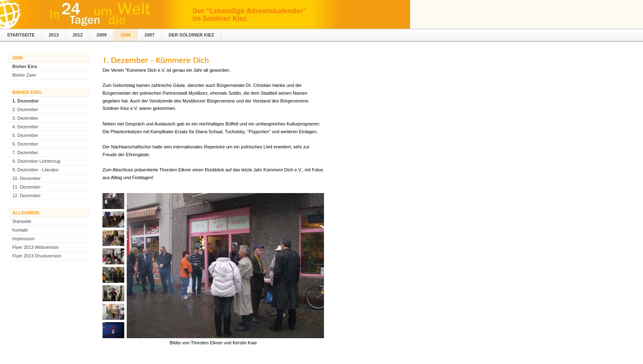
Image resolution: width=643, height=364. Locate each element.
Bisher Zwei (24, 75)
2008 (125, 35)
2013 (54, 35)
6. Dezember (25, 144)
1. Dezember (26, 101)
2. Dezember (25, 109)
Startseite (21, 35)
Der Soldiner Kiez (191, 35)
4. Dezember (25, 127)
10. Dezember (26, 178)
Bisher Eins (25, 66)
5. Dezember (25, 135)
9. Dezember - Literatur (35, 170)
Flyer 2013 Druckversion (37, 256)
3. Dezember (25, 118)
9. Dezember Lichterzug (36, 161)
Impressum (23, 239)
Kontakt (20, 230)
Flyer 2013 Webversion (35, 247)
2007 (150, 35)
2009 (102, 35)
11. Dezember (26, 187)
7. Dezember (25, 152)
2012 (78, 35)
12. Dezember (26, 196)
